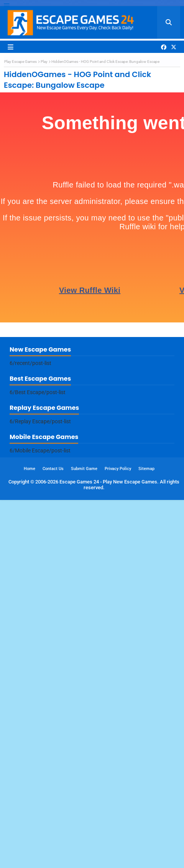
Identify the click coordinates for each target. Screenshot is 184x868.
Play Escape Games (21, 246)
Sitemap (146, 837)
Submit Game (84, 837)
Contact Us (53, 837)
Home (30, 837)
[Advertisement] (90, 147)
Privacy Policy (118, 837)
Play (44, 246)
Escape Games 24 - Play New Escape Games (108, 850)
